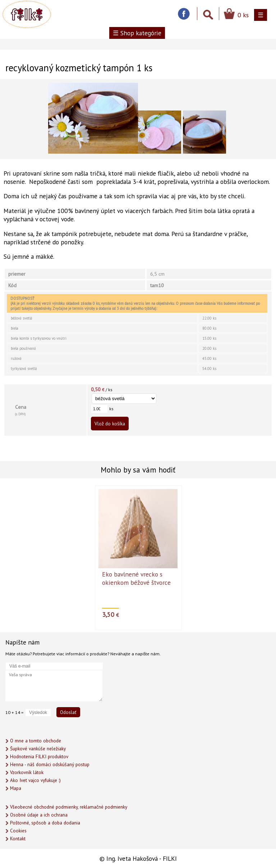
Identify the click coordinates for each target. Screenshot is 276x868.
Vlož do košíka (110, 424)
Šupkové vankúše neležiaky (38, 749)
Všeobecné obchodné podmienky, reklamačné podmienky (69, 807)
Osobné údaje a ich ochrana (39, 815)
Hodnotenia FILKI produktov (39, 757)
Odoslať (68, 712)
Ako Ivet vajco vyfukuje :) (35, 780)
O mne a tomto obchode (36, 741)
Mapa (16, 788)
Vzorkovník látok (27, 772)
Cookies (18, 831)
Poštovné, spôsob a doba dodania (45, 823)
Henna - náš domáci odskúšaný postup (50, 765)
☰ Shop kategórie (137, 33)
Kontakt (18, 839)
